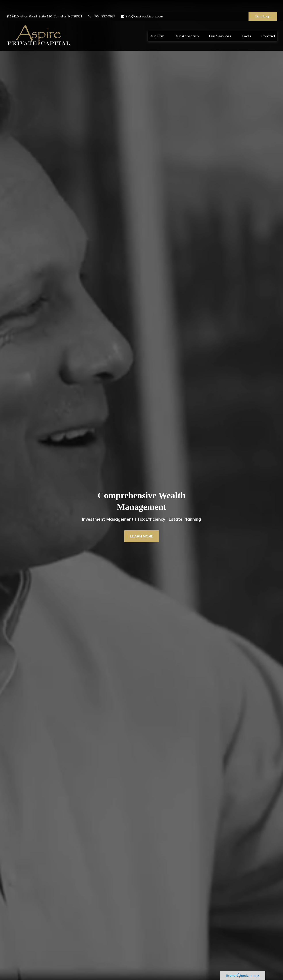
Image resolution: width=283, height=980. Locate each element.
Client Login (263, 4)
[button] (157, 24)
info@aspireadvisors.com (142, 4)
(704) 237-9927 (101, 4)
